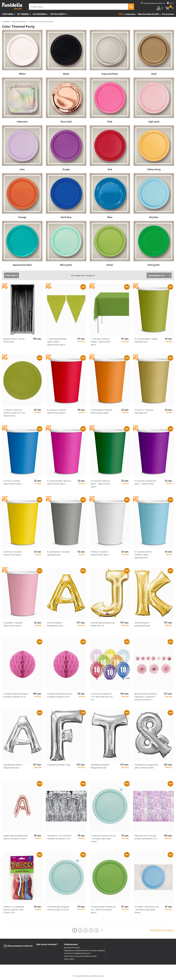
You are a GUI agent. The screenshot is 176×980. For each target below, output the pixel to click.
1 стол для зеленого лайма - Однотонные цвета (101, 342)
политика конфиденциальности (78, 953)
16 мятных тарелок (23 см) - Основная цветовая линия (103, 838)
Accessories (39, 14)
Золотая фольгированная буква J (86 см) (103, 624)
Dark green (154, 265)
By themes (23, 14)
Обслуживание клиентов (18, 946)
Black (66, 74)
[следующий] (102, 930)
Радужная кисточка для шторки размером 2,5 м (146, 837)
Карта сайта (69, 959)
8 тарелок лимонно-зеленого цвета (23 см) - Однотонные (15, 413)
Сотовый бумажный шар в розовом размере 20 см (60, 695)
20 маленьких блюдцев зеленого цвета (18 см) (58, 908)
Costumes (8, 14)
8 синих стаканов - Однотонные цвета (13, 482)
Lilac (22, 169)
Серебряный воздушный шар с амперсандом (146, 766)
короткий (11, 275)
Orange (22, 217)
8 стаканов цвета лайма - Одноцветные (146, 340)
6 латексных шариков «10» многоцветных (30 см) (102, 697)
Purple (66, 169)
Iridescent (22, 122)
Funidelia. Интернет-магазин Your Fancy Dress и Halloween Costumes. (12, 6)
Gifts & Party (58, 14)
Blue (110, 217)
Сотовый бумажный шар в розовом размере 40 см (16, 695)
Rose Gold (66, 122)
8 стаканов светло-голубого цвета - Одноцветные (143, 555)
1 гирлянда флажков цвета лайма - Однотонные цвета (57, 342)
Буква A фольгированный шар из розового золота (16, 837)
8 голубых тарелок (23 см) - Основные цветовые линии (147, 910)
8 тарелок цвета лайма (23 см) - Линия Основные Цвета (103, 910)
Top (120, 14)
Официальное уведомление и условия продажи (84, 950)
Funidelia (6, 21)
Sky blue (154, 217)
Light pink (154, 122)
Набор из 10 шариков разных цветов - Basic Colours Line (14, 910)
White (22, 74)
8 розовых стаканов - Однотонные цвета (13, 624)
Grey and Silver (110, 74)
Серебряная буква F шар (59, 765)
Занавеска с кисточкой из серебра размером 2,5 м (59, 837)
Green (110, 265)
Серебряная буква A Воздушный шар (13, 766)
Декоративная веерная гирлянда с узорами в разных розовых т (146, 697)
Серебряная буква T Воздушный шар (100, 766)
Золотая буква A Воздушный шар (55, 624)
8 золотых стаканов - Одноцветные (144, 411)
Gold (154, 74)
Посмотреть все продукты (162, 930)
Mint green (66, 265)
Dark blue (66, 217)
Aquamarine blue (22, 265)
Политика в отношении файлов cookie (80, 956)
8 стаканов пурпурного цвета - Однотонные (145, 482)
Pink (110, 122)
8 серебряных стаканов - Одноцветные (59, 553)
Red (110, 169)
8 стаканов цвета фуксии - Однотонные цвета (60, 482)
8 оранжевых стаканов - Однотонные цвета (102, 411)
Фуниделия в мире (72, 947)
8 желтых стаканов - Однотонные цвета (13, 553)
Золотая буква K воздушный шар (142, 624)
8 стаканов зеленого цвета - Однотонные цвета (100, 484)
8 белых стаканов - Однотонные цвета (100, 553)
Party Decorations (19, 21)
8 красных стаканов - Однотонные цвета (57, 411)
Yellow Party (154, 169)
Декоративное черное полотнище (14, 340)
